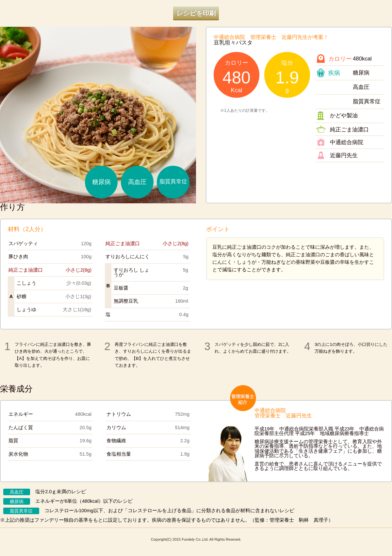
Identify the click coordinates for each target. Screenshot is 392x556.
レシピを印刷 (196, 13)
